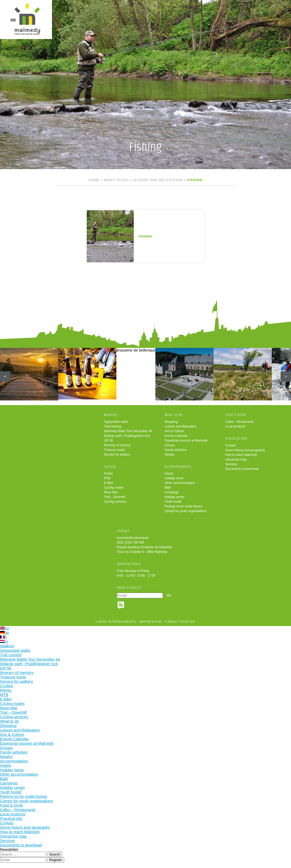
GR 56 (108, 441)
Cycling (110, 467)
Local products (235, 426)
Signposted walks (116, 422)
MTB (107, 478)
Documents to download (242, 469)
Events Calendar (176, 436)
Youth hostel (173, 502)
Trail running (113, 426)
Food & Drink (236, 415)
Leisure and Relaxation (158, 180)
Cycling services (115, 502)
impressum (151, 622)
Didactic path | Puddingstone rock (127, 436)
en (5, 628)
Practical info (236, 439)
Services (231, 464)
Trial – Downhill (115, 497)
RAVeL (109, 474)
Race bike (111, 492)
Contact (231, 445)
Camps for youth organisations (186, 511)
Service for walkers (117, 455)
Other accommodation (180, 483)
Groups (170, 445)
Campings (171, 492)
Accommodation (178, 467)
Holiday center (174, 497)
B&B (168, 488)
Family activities (176, 450)
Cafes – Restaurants (239, 422)
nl (4, 642)
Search (55, 854)
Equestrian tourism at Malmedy (186, 441)
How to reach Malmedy (241, 455)
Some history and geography (245, 450)
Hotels (169, 474)
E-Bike (108, 483)
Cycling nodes (114, 488)
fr (4, 637)
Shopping (171, 422)
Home (94, 180)
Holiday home (174, 478)
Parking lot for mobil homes (183, 506)
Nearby (170, 455)
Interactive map (236, 459)
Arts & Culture (174, 431)
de (5, 633)
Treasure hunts (114, 450)
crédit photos (180, 622)
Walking (111, 415)
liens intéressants (116, 622)
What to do (116, 180)
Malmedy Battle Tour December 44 (128, 431)
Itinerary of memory (117, 445)
